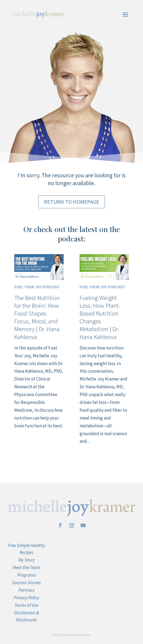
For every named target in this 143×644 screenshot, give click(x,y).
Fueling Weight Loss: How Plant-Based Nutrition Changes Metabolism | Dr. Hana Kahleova (100, 317)
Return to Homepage (72, 202)
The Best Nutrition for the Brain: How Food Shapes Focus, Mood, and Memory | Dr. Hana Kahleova (37, 317)
